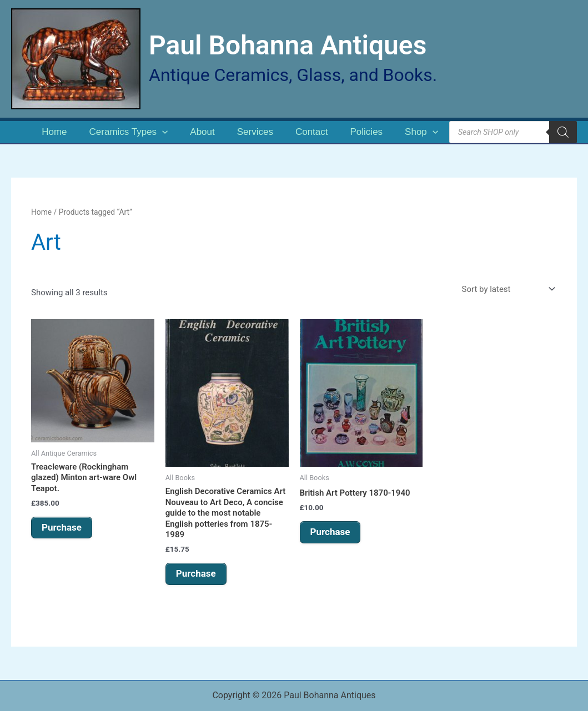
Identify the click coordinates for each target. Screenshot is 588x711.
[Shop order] (507, 289)
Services (255, 132)
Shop (421, 132)
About (202, 132)
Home (54, 132)
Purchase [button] (62, 527)
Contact (312, 132)
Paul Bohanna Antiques (288, 45)
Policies (367, 132)
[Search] (563, 132)
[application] (162, 132)
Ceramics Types (129, 132)
